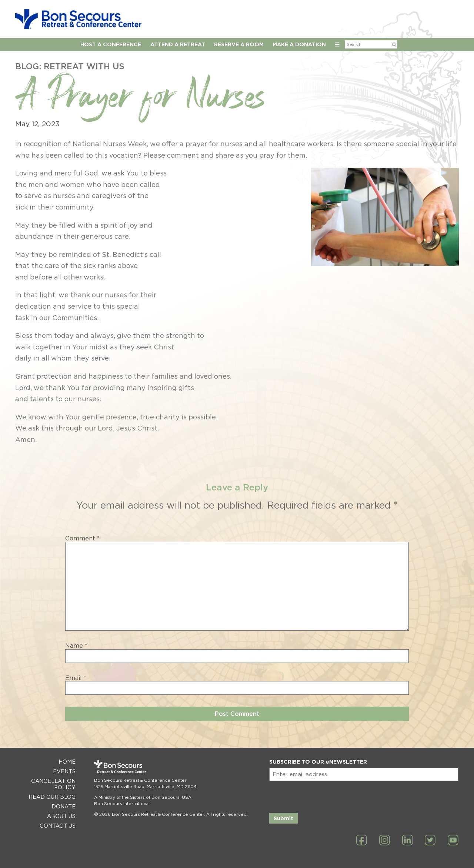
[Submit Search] (394, 44)
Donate (64, 806)
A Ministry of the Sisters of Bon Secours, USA (143, 797)
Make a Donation (299, 44)
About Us (61, 816)
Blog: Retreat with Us (70, 66)
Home (67, 762)
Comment (82, 539)
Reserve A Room (239, 44)
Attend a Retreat (178, 44)
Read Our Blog (52, 797)
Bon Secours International (122, 804)
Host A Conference (111, 44)
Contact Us (58, 826)
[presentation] (326, 795)
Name (76, 646)
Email (76, 678)
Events (64, 771)
